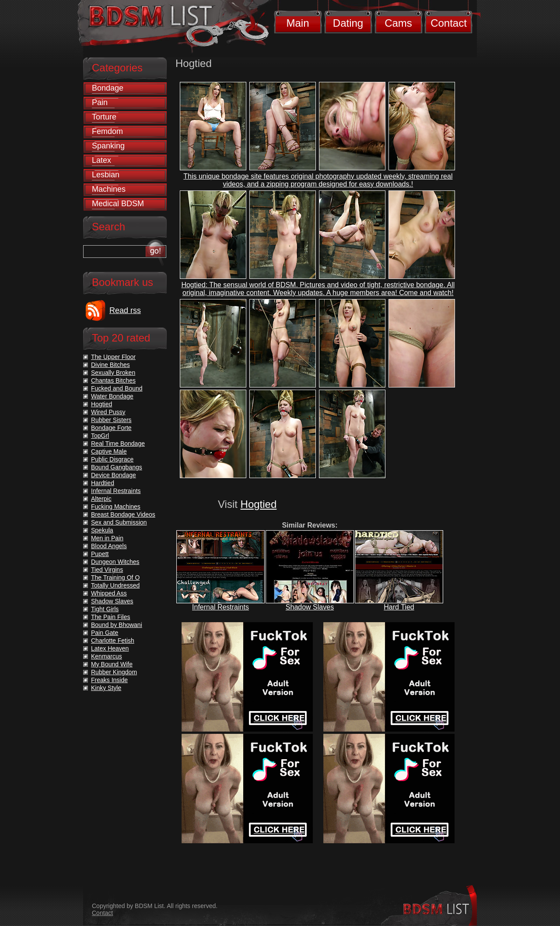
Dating (348, 23)
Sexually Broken (113, 373)
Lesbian (106, 175)
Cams (398, 23)
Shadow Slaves (310, 607)
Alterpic (101, 499)
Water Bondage (112, 396)
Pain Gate (105, 633)
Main (297, 23)
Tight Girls (105, 609)
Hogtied (259, 504)
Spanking (108, 146)
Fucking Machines (116, 507)
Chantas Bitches (113, 380)
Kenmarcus (107, 656)
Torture (104, 117)
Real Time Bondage (118, 444)
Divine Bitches (110, 365)
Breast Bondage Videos (123, 514)
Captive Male (109, 451)
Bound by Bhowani (117, 625)
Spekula (102, 530)
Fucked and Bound (117, 388)
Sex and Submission (119, 522)
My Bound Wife (112, 664)
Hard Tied (399, 607)
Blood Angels (109, 546)
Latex (101, 160)
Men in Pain (107, 538)
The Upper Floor (113, 357)
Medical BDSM (118, 204)
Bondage (108, 88)
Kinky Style (106, 688)
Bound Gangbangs (117, 467)
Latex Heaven (110, 648)
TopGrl (100, 436)
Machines (109, 189)
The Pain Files (110, 617)
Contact (449, 23)
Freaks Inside (109, 680)
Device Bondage (114, 475)
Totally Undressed (115, 585)
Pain (100, 102)
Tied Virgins (107, 570)
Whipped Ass (109, 593)
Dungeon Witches (115, 562)
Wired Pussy (108, 412)
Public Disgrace (112, 459)
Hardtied (103, 483)
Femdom (107, 131)
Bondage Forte (111, 428)
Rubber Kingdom (114, 672)
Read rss (125, 310)
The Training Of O (115, 577)
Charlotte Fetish (113, 641)
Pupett (100, 554)
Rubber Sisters (111, 420)
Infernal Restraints (220, 607)
